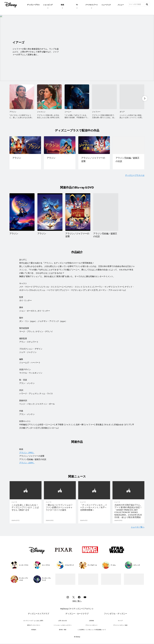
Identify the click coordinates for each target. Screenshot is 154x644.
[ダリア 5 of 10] (132, 97)
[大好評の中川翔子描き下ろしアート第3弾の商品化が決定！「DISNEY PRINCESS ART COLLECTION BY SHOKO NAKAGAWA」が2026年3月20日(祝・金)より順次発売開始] (128, 511)
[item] (48, 5)
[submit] (147, 4)
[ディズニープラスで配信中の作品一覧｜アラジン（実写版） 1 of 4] (25, 145)
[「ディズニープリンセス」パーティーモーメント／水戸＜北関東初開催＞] (94, 507)
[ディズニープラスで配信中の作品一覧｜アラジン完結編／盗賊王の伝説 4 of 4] (128, 145)
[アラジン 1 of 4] (22, 212)
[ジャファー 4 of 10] (104, 97)
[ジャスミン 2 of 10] (49, 97)
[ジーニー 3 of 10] (77, 97)
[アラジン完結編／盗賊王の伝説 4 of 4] (106, 212)
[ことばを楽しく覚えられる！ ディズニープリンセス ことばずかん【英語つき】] (26, 507)
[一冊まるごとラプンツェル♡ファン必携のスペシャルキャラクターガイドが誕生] (60, 507)
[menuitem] (33, 5)
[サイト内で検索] (136, 4)
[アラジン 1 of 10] (22, 97)
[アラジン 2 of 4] (50, 212)
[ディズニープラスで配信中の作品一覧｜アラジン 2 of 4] (60, 145)
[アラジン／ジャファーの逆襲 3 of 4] (78, 212)
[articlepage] (26, 490)
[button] (145, 98)
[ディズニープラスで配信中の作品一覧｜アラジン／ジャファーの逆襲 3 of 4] (94, 145)
